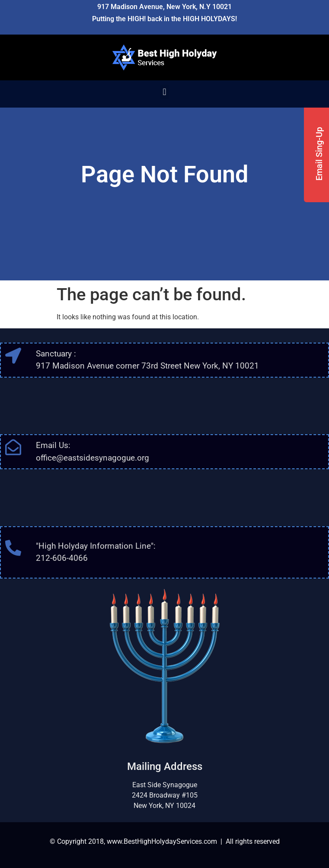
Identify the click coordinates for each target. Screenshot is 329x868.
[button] (164, 92)
